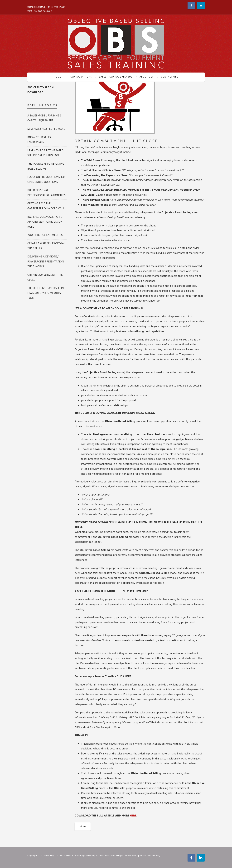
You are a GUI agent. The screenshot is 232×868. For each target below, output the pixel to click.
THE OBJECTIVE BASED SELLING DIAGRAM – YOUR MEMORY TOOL (46, 293)
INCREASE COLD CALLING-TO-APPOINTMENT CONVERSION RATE (45, 222)
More (83, 826)
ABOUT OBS (147, 77)
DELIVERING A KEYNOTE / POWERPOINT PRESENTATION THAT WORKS (46, 262)
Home (58, 77)
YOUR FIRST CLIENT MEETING (45, 235)
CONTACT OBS (170, 77)
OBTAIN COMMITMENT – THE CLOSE (116, 141)
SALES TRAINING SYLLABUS (116, 77)
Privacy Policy (153, 856)
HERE (133, 816)
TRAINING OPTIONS (80, 77)
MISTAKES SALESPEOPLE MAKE (46, 129)
